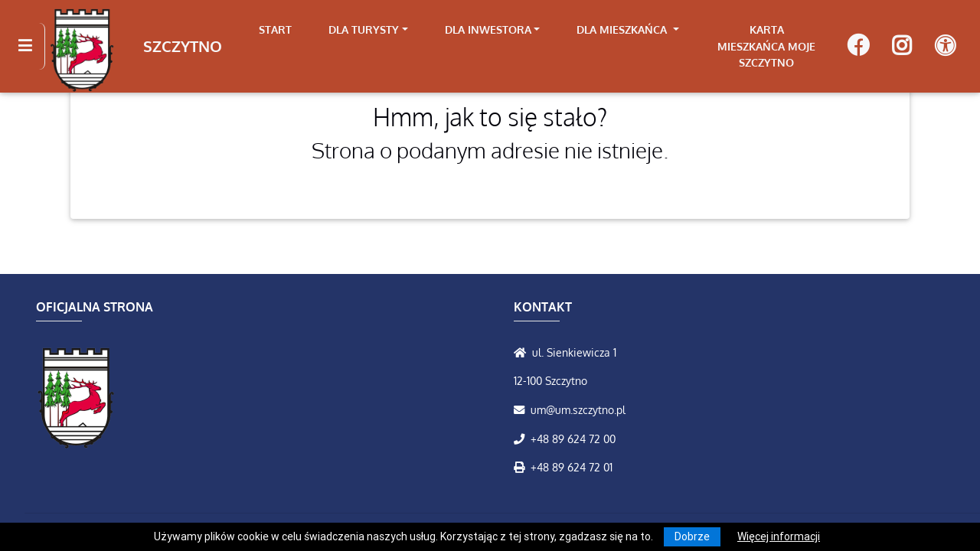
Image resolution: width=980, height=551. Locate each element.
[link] (368, 30)
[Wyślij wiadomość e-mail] (522, 409)
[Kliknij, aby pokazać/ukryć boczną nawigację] (32, 46)
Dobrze (692, 536)
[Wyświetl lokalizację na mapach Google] (523, 352)
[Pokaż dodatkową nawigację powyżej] (945, 46)
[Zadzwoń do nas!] (522, 439)
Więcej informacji (779, 536)
